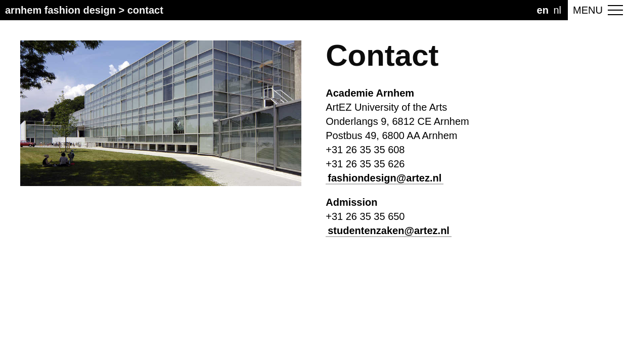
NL (557, 10)
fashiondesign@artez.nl (385, 178)
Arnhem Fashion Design (60, 10)
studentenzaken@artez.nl (389, 231)
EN (543, 10)
